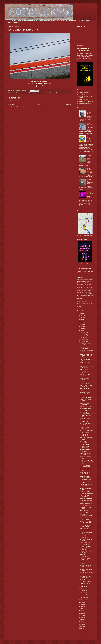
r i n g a (88, 111)
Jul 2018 (83, 586)
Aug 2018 (83, 342)
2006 (81, 626)
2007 (81, 624)
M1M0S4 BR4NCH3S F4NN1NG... (86, 454)
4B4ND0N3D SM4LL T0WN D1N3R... (85, 559)
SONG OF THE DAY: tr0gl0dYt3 (86, 404)
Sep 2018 (83, 339)
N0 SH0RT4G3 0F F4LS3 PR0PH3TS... (87, 552)
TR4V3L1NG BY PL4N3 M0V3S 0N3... (86, 386)
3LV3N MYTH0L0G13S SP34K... (86, 570)
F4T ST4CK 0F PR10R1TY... (84, 536)
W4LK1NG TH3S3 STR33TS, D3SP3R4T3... (85, 443)
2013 (81, 611)
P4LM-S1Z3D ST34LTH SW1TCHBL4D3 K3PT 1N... (87, 462)
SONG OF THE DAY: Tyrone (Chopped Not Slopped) (86, 548)
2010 (81, 618)
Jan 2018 (83, 599)
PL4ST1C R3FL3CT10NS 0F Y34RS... (87, 451)
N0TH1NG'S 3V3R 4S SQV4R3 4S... (86, 508)
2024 (81, 318)
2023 (81, 320)
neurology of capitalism (41, 93)
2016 (81, 604)
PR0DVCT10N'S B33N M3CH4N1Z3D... (86, 533)
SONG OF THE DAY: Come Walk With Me (86, 397)
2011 (81, 615)
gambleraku (28, 93)
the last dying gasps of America (53, 93)
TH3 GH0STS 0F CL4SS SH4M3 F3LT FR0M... (87, 515)
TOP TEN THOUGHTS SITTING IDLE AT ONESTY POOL (86, 420)
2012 (81, 613)
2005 (81, 629)
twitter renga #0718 (85, 583)
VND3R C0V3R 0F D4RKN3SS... (85, 393)
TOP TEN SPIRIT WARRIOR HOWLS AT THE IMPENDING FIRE (87, 414)
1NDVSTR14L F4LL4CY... (87, 407)
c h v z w (89, 168)
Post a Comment (14, 101)
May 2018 (83, 591)
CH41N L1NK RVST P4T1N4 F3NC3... (85, 466)
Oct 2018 (83, 337)
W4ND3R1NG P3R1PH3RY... (85, 383)
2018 (81, 331)
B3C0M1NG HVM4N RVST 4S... (85, 400)
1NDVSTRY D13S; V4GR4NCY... (85, 375)
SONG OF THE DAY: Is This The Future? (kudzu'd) (90, 195)
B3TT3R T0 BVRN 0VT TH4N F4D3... (86, 485)
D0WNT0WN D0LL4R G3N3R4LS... (86, 344)
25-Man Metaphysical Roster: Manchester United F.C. (86, 481)
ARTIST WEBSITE (12, 22)
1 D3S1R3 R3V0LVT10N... (85, 556)
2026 (81, 313)
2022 (81, 322)
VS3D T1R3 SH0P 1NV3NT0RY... (85, 473)
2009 (81, 620)
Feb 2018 (83, 597)
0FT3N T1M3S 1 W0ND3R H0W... (85, 435)
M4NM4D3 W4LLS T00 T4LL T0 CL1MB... (86, 504)
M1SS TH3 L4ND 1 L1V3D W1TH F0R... (86, 529)
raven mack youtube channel (86, 101)
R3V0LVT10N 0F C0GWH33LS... (85, 390)
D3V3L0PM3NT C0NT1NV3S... (85, 512)
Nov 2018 (83, 335)
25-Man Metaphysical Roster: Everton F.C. (86, 581)
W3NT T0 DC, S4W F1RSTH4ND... (85, 544)
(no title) (89, 179)
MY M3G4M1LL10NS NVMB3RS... (86, 410)
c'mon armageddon (20, 93)
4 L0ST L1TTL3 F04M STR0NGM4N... (86, 566)
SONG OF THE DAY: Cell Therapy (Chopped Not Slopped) (87, 356)
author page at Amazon (85, 103)
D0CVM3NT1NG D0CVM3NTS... (85, 496)
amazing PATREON (75, 21)
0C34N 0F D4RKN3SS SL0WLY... (86, 439)
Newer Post (11, 104)
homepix (33, 93)
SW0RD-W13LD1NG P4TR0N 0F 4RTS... (86, 522)
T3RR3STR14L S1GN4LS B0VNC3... (87, 379)
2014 (81, 609)
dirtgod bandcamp (83, 100)
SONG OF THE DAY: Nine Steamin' (86, 348)
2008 (81, 622)
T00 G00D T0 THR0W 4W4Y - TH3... (86, 577)
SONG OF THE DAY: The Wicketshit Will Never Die (87, 500)
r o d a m (89, 155)
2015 (81, 607)
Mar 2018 (83, 595)
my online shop (83, 94)
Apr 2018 (83, 593)
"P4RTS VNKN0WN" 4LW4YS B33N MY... (86, 526)
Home (40, 104)
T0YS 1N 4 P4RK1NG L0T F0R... (86, 363)
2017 (81, 602)
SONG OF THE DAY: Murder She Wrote (86, 477)
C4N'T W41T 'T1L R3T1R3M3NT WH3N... (85, 371)
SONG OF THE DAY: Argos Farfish (86, 447)
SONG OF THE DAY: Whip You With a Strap (87, 492)
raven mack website (84, 92)
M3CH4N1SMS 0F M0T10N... (85, 428)
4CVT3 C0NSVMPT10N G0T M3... (86, 424)
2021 (81, 324)
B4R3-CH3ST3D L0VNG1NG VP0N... (86, 519)
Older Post (69, 104)
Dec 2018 (83, 333)
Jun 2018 (83, 588)
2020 (81, 326)
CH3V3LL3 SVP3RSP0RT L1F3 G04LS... (87, 431)
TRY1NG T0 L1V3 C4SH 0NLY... (90, 125)
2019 (81, 329)
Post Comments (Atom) (20, 107)
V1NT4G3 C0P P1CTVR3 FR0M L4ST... (87, 367)
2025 (81, 315)
